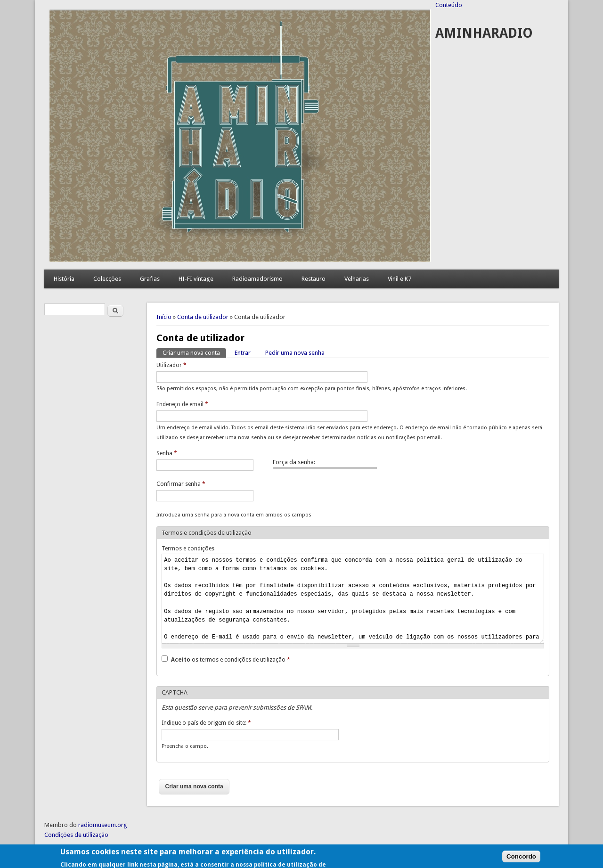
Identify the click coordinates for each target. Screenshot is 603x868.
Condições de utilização (76, 835)
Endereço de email (182, 404)
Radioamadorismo (257, 279)
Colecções (107, 279)
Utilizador (171, 365)
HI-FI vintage (196, 279)
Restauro (314, 279)
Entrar (243, 353)
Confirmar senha (181, 484)
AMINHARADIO (484, 33)
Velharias (357, 279)
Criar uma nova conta (194, 352)
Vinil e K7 (399, 279)
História (64, 279)
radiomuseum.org (103, 825)
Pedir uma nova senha (295, 353)
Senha (167, 453)
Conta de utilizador (203, 317)
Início (164, 317)
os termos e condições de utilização (231, 660)
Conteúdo (449, 5)
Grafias (150, 279)
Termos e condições (188, 549)
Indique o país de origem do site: (206, 723)
